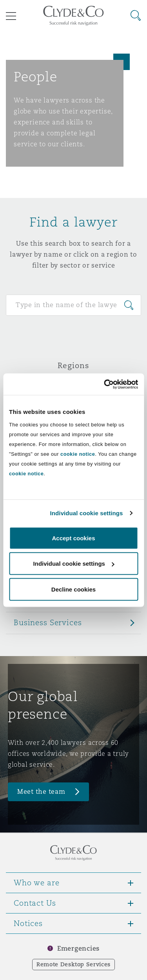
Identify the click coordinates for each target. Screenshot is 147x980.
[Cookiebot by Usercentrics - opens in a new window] (105, 384)
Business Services (48, 622)
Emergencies (78, 949)
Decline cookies (73, 589)
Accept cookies (73, 538)
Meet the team (41, 792)
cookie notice (78, 454)
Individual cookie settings (87, 513)
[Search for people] (73, 305)
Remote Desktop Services (73, 964)
